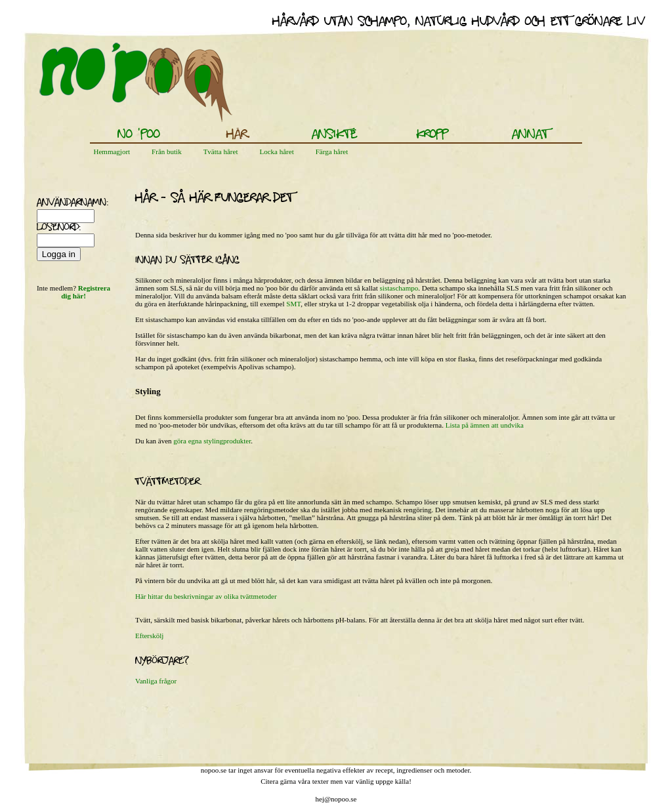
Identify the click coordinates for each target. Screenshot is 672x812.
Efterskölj (149, 636)
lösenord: (53, 228)
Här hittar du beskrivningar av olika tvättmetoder (206, 596)
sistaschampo (399, 288)
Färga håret (332, 152)
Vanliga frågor (156, 681)
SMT (293, 304)
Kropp (432, 135)
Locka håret (276, 152)
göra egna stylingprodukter (212, 441)
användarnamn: (53, 203)
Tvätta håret (221, 152)
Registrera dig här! (86, 292)
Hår (237, 135)
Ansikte (334, 135)
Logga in (59, 254)
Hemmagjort (112, 152)
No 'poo (139, 135)
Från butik (167, 152)
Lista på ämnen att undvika (485, 425)
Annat (530, 135)
